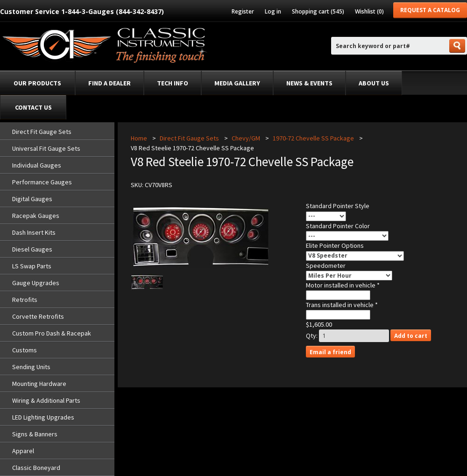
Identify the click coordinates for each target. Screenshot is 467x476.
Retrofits (25, 300)
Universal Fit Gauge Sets (46, 148)
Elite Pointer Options (335, 245)
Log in (273, 11)
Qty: (312, 336)
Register (243, 11)
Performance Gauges (42, 182)
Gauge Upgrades (36, 283)
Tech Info (173, 83)
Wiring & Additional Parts (46, 400)
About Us (374, 83)
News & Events (309, 83)
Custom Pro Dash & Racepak (52, 333)
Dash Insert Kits (34, 232)
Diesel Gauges (32, 249)
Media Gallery (237, 83)
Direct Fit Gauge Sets (42, 132)
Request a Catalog (430, 10)
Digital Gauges (32, 199)
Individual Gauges (37, 165)
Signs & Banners (35, 434)
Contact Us (33, 107)
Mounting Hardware (39, 384)
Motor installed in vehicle (341, 285)
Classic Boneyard (36, 468)
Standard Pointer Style (338, 206)
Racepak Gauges (36, 216)
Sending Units (31, 367)
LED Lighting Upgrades (43, 417)
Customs (25, 350)
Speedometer (326, 266)
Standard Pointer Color (338, 226)
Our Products (37, 83)
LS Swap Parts (32, 266)
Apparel (23, 451)
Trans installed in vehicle (340, 305)
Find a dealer (110, 83)
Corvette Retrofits (38, 316)
